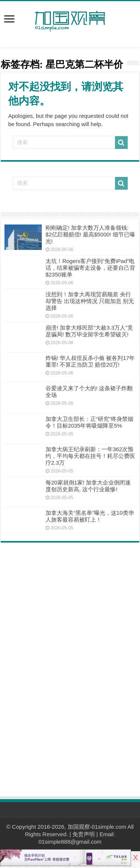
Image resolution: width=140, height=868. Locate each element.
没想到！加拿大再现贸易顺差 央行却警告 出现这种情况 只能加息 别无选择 (90, 301)
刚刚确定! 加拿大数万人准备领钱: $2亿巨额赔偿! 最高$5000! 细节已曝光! (90, 234)
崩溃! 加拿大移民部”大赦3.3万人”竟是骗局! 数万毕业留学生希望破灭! (89, 331)
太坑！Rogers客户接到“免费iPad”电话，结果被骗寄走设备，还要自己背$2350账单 (90, 268)
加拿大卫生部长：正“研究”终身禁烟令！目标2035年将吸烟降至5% (89, 422)
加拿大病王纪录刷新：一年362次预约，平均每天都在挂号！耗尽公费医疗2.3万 (90, 456)
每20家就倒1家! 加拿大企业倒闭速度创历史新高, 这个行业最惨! (88, 486)
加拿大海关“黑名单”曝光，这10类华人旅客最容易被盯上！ (90, 516)
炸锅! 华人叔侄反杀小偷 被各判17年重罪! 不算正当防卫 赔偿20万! (90, 361)
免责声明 (84, 834)
